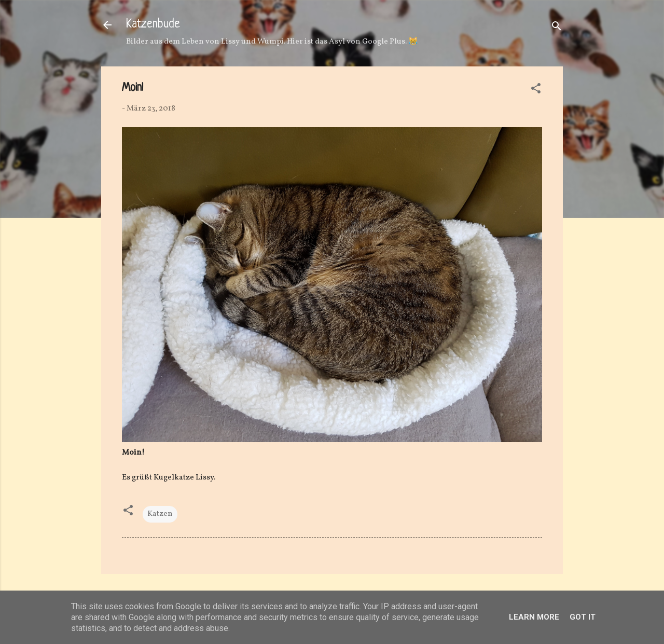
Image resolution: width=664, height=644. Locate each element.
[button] (536, 91)
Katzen (160, 514)
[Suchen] (557, 28)
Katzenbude (153, 25)
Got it (583, 617)
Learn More (534, 617)
